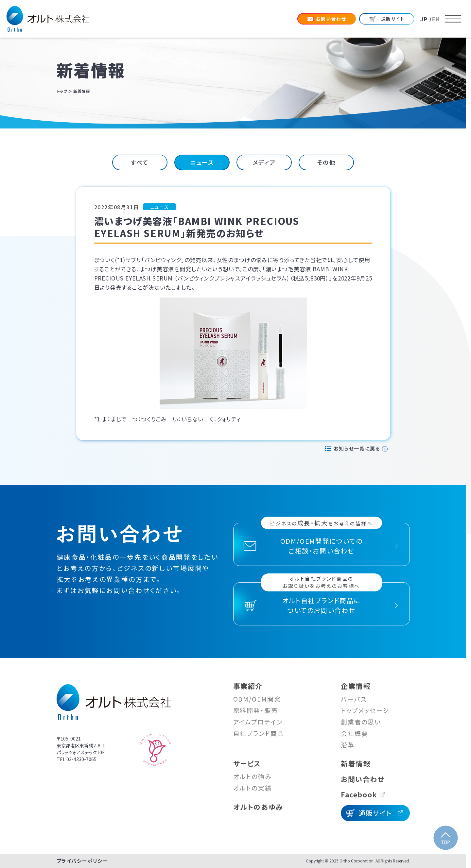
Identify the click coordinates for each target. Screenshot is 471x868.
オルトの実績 (253, 788)
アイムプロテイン (258, 722)
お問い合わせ (363, 779)
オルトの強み (253, 776)
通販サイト (375, 813)
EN (436, 19)
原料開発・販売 (256, 710)
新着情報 (356, 763)
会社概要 (355, 733)
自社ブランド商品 (259, 733)
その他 (326, 162)
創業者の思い (361, 722)
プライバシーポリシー (82, 861)
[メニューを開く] (453, 19)
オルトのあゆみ (258, 807)
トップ (62, 91)
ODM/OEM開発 (257, 699)
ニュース (202, 162)
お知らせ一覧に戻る (357, 448)
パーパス (354, 699)
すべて (140, 162)
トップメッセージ (365, 710)
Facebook (359, 794)
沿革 (348, 745)
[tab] (140, 162)
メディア (264, 162)
